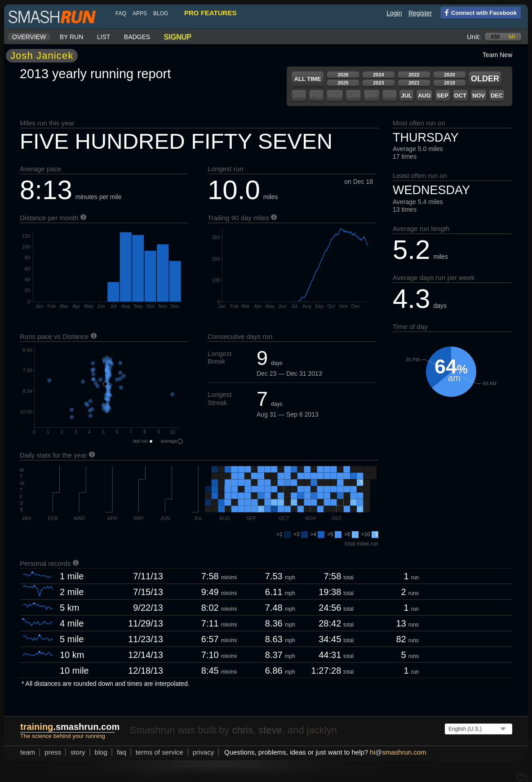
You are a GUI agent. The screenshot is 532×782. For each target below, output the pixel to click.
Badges (137, 37)
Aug (424, 96)
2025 (343, 83)
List (104, 37)
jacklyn (322, 730)
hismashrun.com (398, 752)
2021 (414, 83)
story (78, 752)
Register (420, 13)
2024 (378, 75)
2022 (414, 75)
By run (72, 37)
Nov (479, 96)
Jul (406, 96)
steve (270, 730)
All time (308, 79)
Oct (460, 96)
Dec (497, 96)
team (28, 752)
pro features (210, 13)
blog (161, 13)
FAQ (121, 13)
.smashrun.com (70, 727)
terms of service (160, 752)
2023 (378, 83)
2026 (343, 75)
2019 (449, 83)
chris (242, 730)
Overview (29, 37)
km (496, 37)
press (53, 752)
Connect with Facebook (479, 12)
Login (394, 13)
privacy (204, 752)
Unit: (474, 37)
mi (512, 37)
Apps (140, 13)
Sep (443, 96)
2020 (449, 75)
